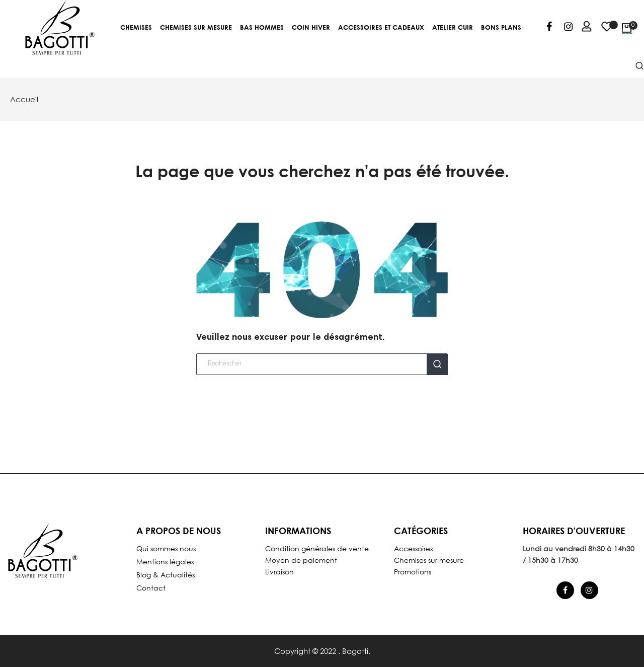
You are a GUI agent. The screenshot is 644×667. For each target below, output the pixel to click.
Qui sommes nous (166, 548)
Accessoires (413, 548)
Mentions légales (165, 562)
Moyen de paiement (301, 560)
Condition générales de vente (317, 548)
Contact (151, 588)
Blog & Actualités (166, 575)
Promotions (413, 572)
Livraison (279, 572)
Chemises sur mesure (429, 560)
